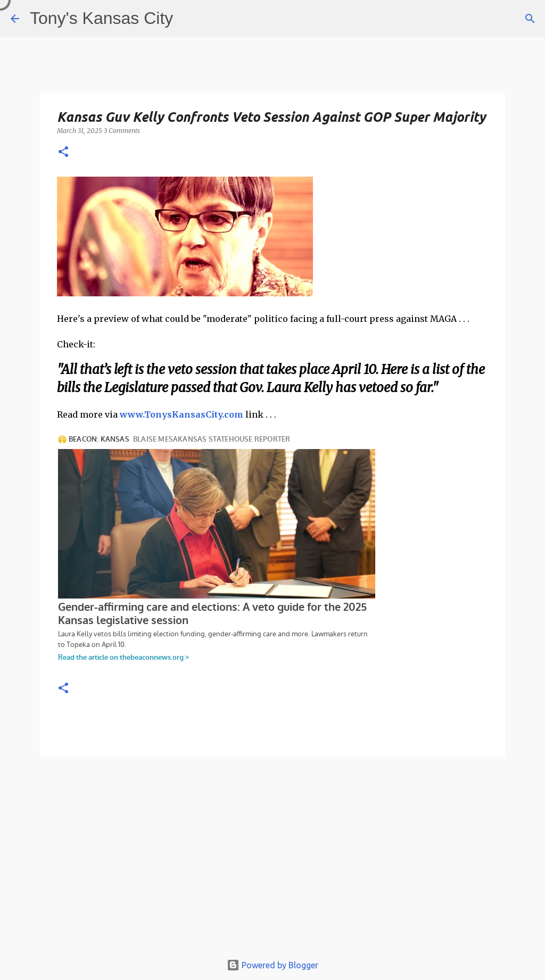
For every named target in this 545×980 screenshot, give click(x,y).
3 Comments (122, 131)
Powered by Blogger (272, 965)
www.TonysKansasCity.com (181, 414)
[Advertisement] (272, 860)
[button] (63, 152)
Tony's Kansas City (101, 18)
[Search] (530, 19)
